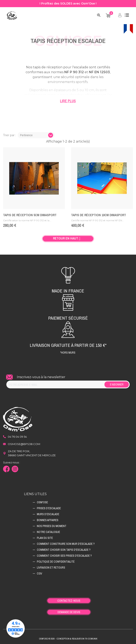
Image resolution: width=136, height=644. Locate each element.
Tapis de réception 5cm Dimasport (30, 215)
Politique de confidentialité (56, 562)
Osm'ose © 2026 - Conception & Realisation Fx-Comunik (68, 639)
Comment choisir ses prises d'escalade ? (64, 556)
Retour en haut (68, 238)
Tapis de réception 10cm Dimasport (99, 215)
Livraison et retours (51, 568)
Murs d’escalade (48, 514)
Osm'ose (42, 502)
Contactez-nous (69, 601)
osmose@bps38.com (24, 444)
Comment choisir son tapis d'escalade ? (64, 550)
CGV (40, 573)
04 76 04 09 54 (17, 437)
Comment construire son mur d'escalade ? (66, 544)
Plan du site (45, 538)
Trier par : (10, 135)
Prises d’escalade (49, 508)
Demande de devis (69, 612)
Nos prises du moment (52, 526)
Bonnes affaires (48, 520)
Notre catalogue (48, 532)
